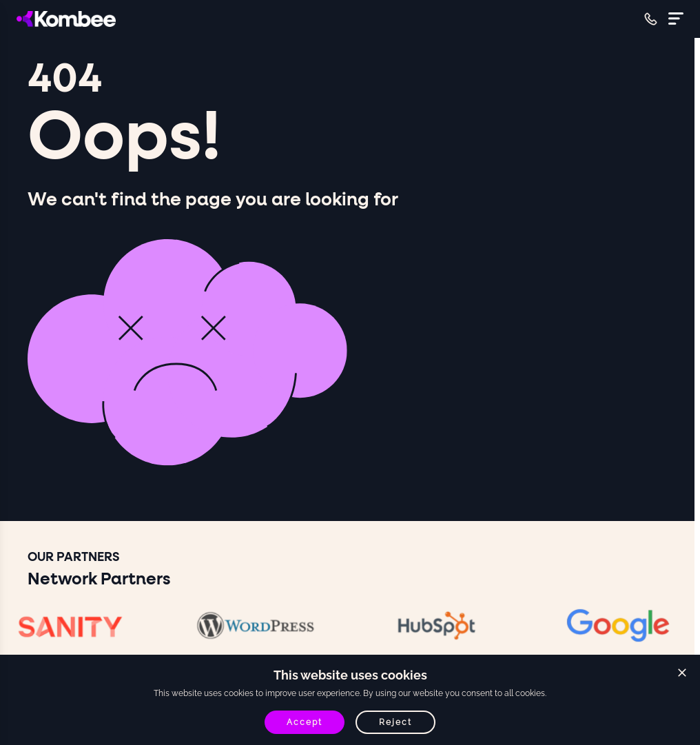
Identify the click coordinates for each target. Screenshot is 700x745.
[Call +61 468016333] (651, 19)
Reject (395, 722)
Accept (305, 722)
